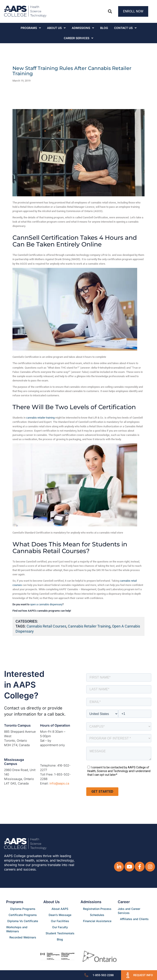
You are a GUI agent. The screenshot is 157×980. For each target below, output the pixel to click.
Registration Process (97, 909)
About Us (56, 28)
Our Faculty (60, 927)
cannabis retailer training (40, 418)
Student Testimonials (60, 933)
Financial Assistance (97, 921)
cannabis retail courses (46, 626)
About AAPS (60, 909)
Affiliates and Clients (134, 919)
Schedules (97, 915)
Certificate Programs (23, 915)
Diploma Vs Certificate (23, 921)
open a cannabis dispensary (46, 604)
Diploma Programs (23, 909)
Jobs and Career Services (129, 911)
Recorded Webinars (23, 937)
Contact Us (125, 28)
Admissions (83, 28)
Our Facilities (60, 921)
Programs (31, 28)
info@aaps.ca (59, 783)
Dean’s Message (60, 915)
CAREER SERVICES (78, 38)
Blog (104, 28)
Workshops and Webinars (17, 929)
